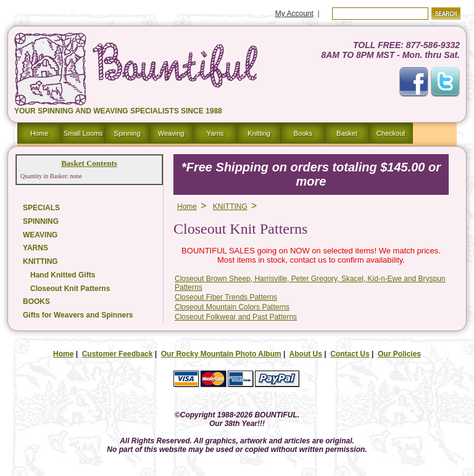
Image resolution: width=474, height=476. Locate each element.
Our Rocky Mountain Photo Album (221, 354)
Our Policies (399, 354)
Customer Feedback (118, 354)
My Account (294, 14)
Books (303, 133)
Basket (347, 133)
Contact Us (350, 354)
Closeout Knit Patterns (70, 289)
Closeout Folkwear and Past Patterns (236, 317)
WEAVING (40, 235)
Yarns (215, 133)
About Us (306, 354)
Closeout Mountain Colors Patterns (232, 307)
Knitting (259, 133)
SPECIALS (41, 208)
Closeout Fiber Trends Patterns (226, 297)
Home (39, 133)
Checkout (391, 133)
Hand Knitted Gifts (63, 275)
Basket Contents (89, 163)
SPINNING (41, 221)
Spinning (127, 133)
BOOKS (36, 302)
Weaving (171, 133)
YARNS (35, 248)
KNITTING (40, 261)
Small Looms (83, 133)
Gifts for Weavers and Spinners (78, 315)
